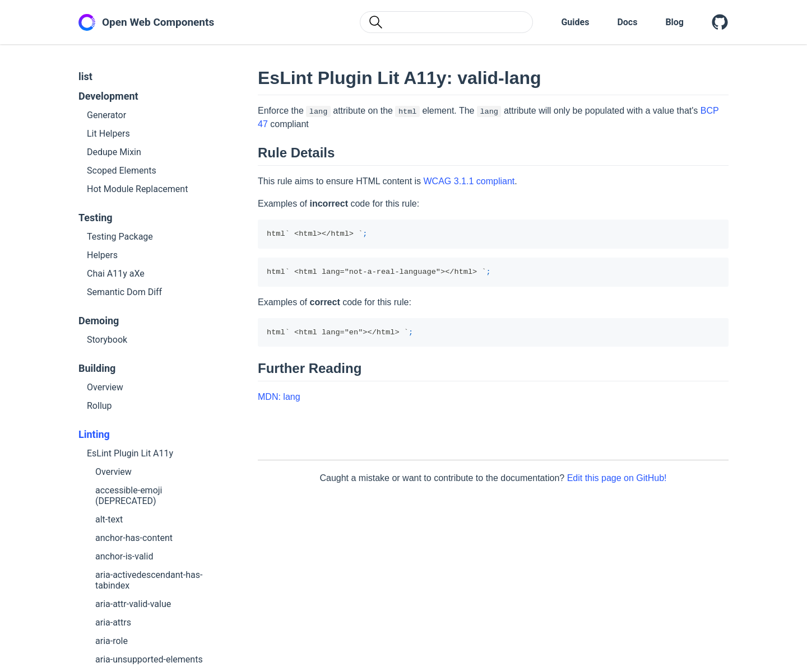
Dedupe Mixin (114, 152)
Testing (96, 218)
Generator (106, 115)
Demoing (99, 321)
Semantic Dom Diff (124, 292)
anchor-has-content (134, 538)
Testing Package (120, 237)
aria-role (112, 641)
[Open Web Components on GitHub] (720, 22)
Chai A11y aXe (116, 274)
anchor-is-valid (124, 556)
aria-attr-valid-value (133, 604)
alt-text (109, 519)
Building (97, 368)
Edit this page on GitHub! (617, 478)
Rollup (99, 406)
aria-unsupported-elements (149, 659)
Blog (674, 22)
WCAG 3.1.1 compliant (469, 181)
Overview (105, 387)
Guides (575, 22)
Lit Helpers (108, 134)
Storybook (107, 340)
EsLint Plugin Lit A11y (130, 453)
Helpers (102, 255)
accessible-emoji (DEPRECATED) (129, 496)
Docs (627, 22)
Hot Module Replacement (137, 189)
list (85, 76)
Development (108, 96)
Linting (94, 434)
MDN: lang (279, 397)
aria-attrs (113, 622)
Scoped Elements (122, 171)
